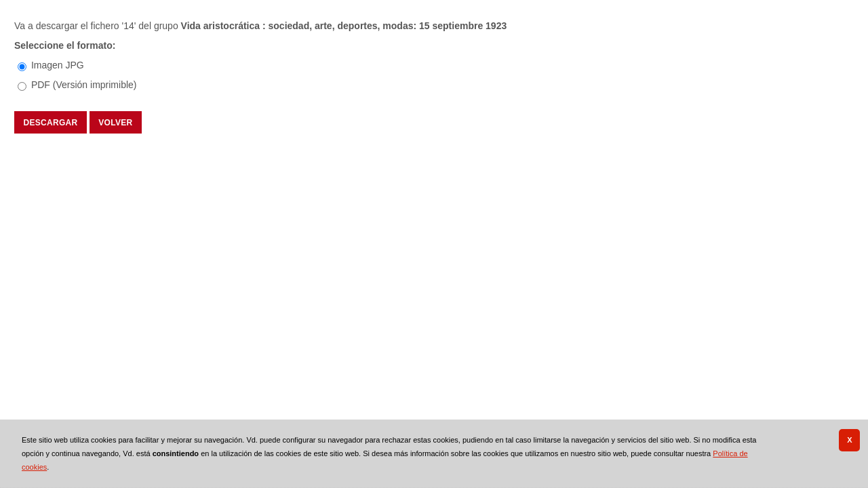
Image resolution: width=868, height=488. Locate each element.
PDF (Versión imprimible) (84, 85)
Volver (115, 122)
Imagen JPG (58, 65)
